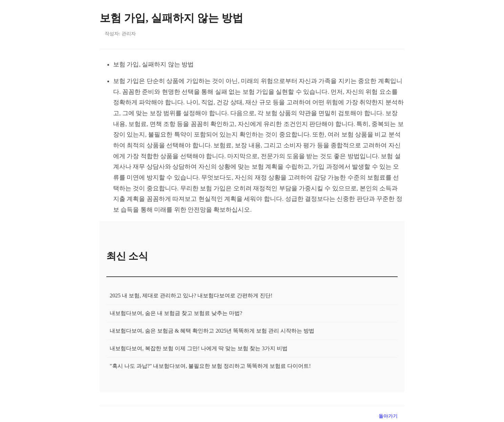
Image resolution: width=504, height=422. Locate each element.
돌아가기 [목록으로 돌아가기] (388, 416)
